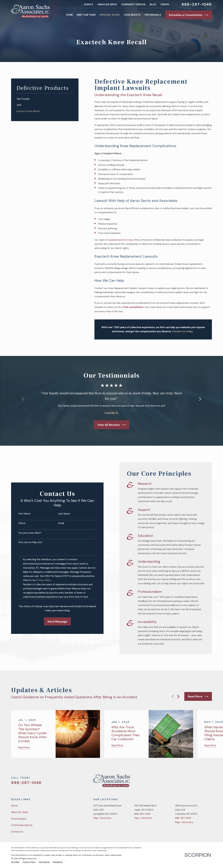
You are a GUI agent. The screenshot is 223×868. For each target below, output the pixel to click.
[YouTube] (203, 782)
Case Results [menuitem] (132, 15)
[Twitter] (188, 782)
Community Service (133, 4)
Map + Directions (102, 818)
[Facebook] (195, 782)
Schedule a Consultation (189, 15)
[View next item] (178, 696)
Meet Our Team (20, 812)
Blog (153, 4)
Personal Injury (19, 819)
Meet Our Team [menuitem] (86, 15)
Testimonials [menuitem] (153, 15)
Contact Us (17, 832)
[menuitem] (45, 99)
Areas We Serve (107, 4)
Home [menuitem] (69, 15)
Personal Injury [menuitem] (110, 15)
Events (89, 4)
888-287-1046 (197, 4)
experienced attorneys (121, 240)
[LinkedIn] (210, 782)
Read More (198, 696)
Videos (165, 4)
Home (14, 806)
